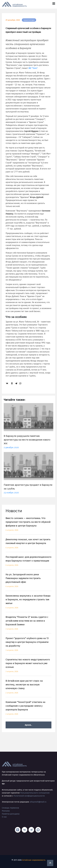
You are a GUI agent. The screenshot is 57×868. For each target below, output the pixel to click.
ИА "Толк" (33, 68)
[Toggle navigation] (54, 4)
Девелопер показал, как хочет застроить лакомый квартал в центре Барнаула (28, 545)
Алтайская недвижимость (34, 860)
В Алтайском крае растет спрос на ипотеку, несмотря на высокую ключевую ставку (28, 688)
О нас (4, 817)
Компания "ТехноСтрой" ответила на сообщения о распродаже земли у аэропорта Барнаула (28, 710)
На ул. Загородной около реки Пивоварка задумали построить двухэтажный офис (28, 582)
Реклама (6, 811)
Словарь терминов (10, 808)
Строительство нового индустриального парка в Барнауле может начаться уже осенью (28, 667)
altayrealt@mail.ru (38, 802)
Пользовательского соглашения (35, 793)
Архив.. (28, 725)
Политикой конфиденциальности (29, 796)
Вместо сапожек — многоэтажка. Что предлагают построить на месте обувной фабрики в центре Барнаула (28, 526)
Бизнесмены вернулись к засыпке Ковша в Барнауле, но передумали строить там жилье (28, 603)
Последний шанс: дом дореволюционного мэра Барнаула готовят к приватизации (28, 563)
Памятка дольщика (11, 814)
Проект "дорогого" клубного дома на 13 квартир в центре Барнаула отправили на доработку (28, 646)
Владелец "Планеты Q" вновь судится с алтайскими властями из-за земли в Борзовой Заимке (28, 624)
